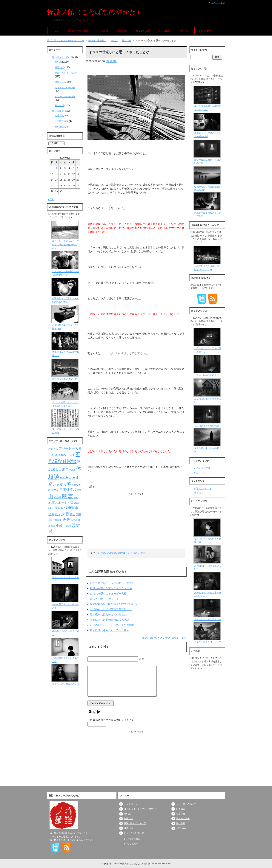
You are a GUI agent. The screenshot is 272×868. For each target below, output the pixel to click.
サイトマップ (218, 3)
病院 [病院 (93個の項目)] (78, 514)
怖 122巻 (111, 61)
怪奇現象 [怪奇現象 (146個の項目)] (71, 508)
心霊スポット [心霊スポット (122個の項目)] (58, 503)
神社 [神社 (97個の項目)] (51, 520)
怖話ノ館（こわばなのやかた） (95, 12)
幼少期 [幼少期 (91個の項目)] (58, 497)
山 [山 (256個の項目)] (51, 496)
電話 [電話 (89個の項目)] (68, 526)
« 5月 (51, 199)
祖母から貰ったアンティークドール (111, 588)
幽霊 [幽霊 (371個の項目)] (67, 496)
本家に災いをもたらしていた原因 (110, 630)
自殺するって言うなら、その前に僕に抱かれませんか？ (66, 245)
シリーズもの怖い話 (65, 97)
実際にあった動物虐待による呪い (110, 620)
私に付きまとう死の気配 (207, 426)
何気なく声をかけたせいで (208, 642)
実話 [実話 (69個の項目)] (79, 490)
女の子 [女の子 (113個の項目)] (58, 490)
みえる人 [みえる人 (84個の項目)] (53, 449)
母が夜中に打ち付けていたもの (108, 614)
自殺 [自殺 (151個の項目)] (67, 520)
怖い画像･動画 (59, 111)
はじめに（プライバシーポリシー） (142, 809)
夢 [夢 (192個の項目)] (69, 484)
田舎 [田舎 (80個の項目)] (73, 515)
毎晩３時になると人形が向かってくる (112, 583)
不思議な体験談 (116, 553)
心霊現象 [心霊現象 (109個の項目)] (58, 508)
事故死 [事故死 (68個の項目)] (72, 470)
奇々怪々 (199, 493)
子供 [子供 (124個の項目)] (66, 490)
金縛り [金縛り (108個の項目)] (61, 526)
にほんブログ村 (202, 468)
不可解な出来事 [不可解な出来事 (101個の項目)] (65, 455)
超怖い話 (104, 31)
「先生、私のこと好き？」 (208, 375)
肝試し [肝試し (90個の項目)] (59, 520)
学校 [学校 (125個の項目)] (73, 490)
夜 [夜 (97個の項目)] (65, 485)
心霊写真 (59, 116)
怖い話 (58, 62)
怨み (143, 553)
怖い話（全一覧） (61, 57)
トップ (55, 31)
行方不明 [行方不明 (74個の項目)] (75, 520)
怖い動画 (59, 127)
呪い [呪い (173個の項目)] (52, 484)
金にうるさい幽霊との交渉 (66, 684)
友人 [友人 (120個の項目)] (68, 478)
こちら (214, 665)
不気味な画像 (62, 121)
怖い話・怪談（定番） (79, 31)
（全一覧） (184, 31)
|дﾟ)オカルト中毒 (203, 489)
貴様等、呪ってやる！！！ (106, 599)
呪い (136, 553)
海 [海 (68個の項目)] (59, 515)
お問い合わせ (206, 31)
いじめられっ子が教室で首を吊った (111, 609)
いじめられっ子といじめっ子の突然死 (112, 625)
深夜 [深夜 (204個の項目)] (65, 514)
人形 (130, 553)
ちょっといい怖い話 (65, 88)
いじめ (102, 553)
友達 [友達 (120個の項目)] (76, 478)
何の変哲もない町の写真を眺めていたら (113, 604)
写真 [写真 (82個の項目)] (62, 478)
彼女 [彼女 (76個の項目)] (76, 497)
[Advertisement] (136, 521)
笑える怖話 (164, 31)
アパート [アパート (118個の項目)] (65, 449)
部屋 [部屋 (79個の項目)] (53, 526)
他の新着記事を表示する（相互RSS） (164, 638)
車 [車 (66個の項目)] (49, 526)
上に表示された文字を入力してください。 (112, 720)
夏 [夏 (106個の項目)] (61, 485)
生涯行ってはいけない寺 (64, 379)
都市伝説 (59, 105)
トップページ (131, 804)
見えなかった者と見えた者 (208, 619)
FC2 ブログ (200, 473)
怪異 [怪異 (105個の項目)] (51, 514)
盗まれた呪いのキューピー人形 (108, 594)
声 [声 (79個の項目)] (58, 485)
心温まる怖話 (142, 31)
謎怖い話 (122, 31)
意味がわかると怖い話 (66, 73)
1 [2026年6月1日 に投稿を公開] (57, 168)
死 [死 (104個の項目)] (56, 514)
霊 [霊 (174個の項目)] (74, 525)
